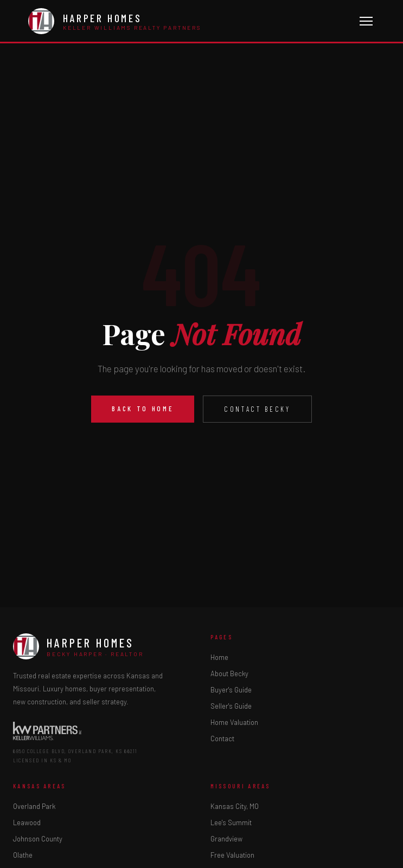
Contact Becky (257, 409)
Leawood (27, 822)
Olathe (23, 855)
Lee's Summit (231, 822)
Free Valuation (232, 855)
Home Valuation (234, 722)
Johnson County (38, 839)
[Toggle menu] (366, 21)
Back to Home (143, 409)
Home (219, 657)
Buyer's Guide (231, 690)
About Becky (229, 673)
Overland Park (34, 806)
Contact (222, 739)
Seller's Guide (231, 706)
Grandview (226, 839)
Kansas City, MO (235, 806)
